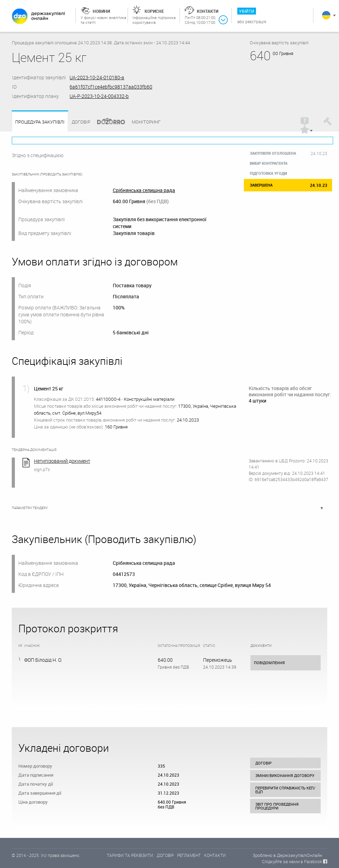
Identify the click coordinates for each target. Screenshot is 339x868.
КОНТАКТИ (215, 855)
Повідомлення (269, 663)
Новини (101, 11)
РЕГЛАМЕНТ (189, 855)
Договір (81, 122)
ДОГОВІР (165, 855)
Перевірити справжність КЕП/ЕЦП (285, 790)
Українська (326, 15)
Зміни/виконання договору (285, 775)
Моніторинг (146, 122)
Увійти (247, 11)
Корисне (154, 11)
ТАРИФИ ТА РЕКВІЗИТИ (130, 855)
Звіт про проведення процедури (277, 806)
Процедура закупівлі (40, 122)
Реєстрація (256, 21)
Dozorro (108, 122)
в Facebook (311, 861)
